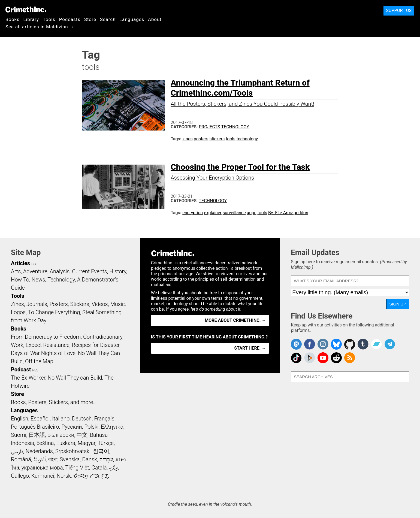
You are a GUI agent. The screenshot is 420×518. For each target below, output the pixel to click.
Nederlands (39, 451)
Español (40, 419)
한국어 (101, 451)
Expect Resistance (48, 345)
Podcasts (70, 19)
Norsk (64, 476)
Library (31, 19)
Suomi (19, 435)
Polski (91, 427)
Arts (16, 271)
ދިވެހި (113, 468)
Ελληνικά (112, 427)
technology (247, 139)
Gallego (20, 476)
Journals (37, 304)
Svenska (70, 459)
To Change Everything (54, 312)
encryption (193, 213)
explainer (213, 213)
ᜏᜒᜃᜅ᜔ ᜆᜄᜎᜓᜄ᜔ (91, 476)
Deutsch (82, 419)
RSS (34, 264)
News (38, 280)
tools (230, 139)
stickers (217, 139)
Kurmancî (43, 476)
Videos (100, 304)
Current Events (89, 271)
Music (117, 304)
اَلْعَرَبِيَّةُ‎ (40, 459)
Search (108, 19)
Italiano (61, 419)
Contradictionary (103, 337)
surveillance (234, 213)
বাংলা (53, 459)
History (118, 271)
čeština (45, 443)
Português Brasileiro (35, 427)
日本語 (37, 435)
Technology (235, 127)
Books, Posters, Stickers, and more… (54, 402)
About (155, 19)
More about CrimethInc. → (235, 320)
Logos (18, 312)
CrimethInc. (26, 10)
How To (20, 280)
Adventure (35, 271)
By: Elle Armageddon (288, 213)
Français (104, 419)
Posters (59, 304)
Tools (49, 19)
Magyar (87, 443)
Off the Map (39, 361)
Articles (20, 263)
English (20, 419)
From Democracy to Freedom (46, 337)
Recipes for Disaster (96, 345)
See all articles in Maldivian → (40, 27)
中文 (82, 435)
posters (201, 139)
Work (17, 345)
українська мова (42, 468)
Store (90, 19)
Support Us (399, 10)
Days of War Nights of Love (43, 353)
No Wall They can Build (75, 378)
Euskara (66, 443)
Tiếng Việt (77, 468)
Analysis (60, 271)
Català (99, 468)
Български (61, 435)
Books (13, 19)
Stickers (80, 304)
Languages (132, 19)
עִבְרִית (106, 459)
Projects (210, 127)
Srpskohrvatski (73, 451)
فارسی (17, 451)
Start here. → (250, 348)
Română (21, 459)
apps (252, 213)
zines (187, 139)
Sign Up (398, 304)
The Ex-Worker (28, 378)
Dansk (90, 459)
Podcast (21, 369)
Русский (72, 427)
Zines (17, 304)
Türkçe (106, 443)
